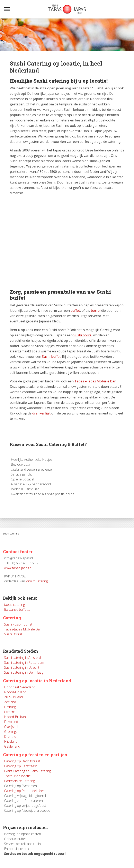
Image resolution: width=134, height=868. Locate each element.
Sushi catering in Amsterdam (25, 658)
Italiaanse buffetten (18, 609)
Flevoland (11, 722)
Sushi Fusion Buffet (18, 624)
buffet (75, 310)
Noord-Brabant (15, 717)
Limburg (10, 707)
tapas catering (14, 605)
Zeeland (10, 702)
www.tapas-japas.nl (18, 568)
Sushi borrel (83, 335)
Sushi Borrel (13, 634)
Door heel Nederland (20, 687)
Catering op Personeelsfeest (25, 791)
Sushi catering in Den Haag (24, 672)
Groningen (12, 732)
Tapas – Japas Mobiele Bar (95, 381)
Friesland (11, 741)
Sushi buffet (51, 357)
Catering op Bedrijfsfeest (22, 761)
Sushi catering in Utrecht (22, 667)
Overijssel (11, 727)
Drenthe (10, 736)
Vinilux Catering (37, 581)
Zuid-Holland (13, 697)
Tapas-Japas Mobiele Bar (23, 629)
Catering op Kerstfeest (20, 766)
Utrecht (10, 712)
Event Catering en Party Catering (27, 771)
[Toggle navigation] (7, 9)
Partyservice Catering (19, 781)
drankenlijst (41, 413)
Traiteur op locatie (17, 776)
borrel (96, 310)
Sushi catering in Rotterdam (24, 663)
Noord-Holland (15, 692)
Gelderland (12, 746)
